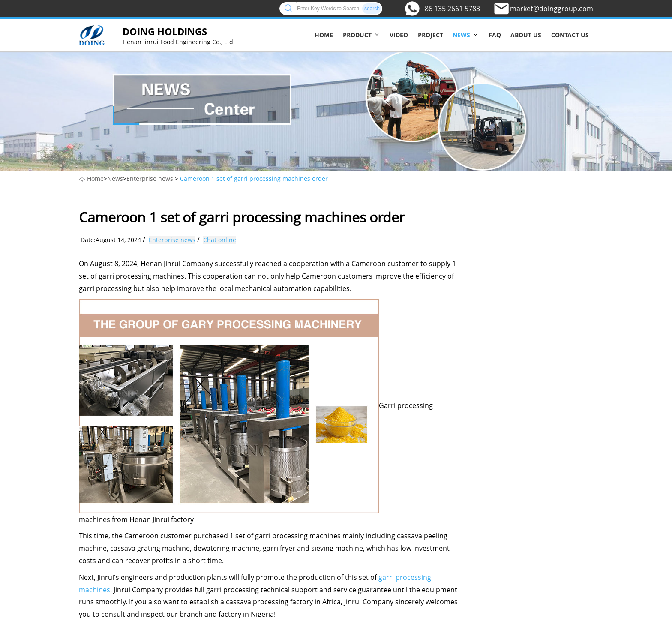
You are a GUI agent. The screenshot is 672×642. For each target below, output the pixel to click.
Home (324, 35)
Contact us (570, 35)
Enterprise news (150, 178)
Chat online (220, 240)
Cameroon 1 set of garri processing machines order (254, 178)
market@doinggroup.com (552, 9)
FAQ (495, 35)
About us (526, 35)
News (461, 35)
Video (399, 35)
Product (357, 35)
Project (430, 35)
